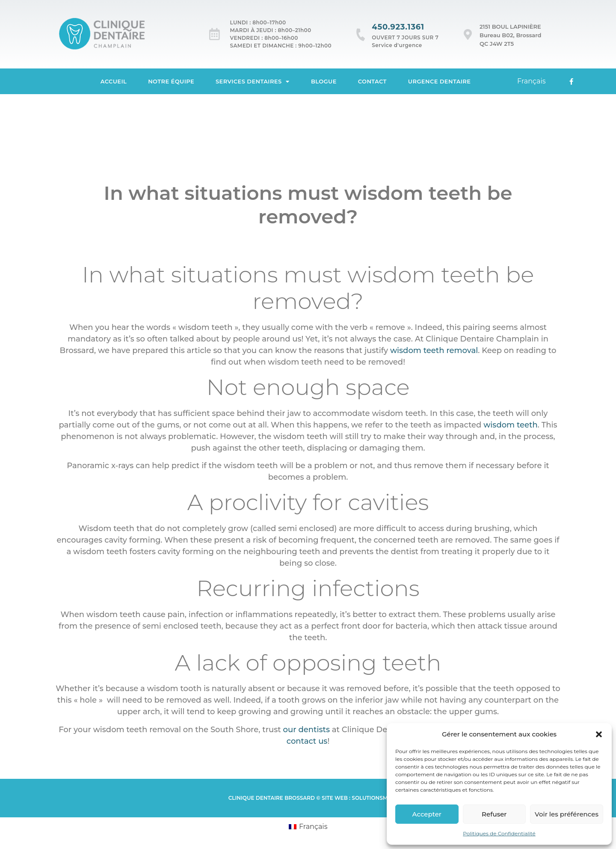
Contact (372, 81)
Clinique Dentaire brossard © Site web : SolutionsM (308, 798)
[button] (599, 734)
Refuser (494, 814)
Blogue (324, 81)
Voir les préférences (567, 814)
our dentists (307, 730)
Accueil (114, 81)
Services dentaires (253, 82)
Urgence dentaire (440, 81)
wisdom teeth (511, 425)
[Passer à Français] (532, 81)
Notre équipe (171, 81)
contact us (307, 741)
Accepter (427, 814)
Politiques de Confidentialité (499, 833)
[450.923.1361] (361, 34)
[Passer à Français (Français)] (308, 827)
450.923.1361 (398, 27)
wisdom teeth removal (434, 350)
